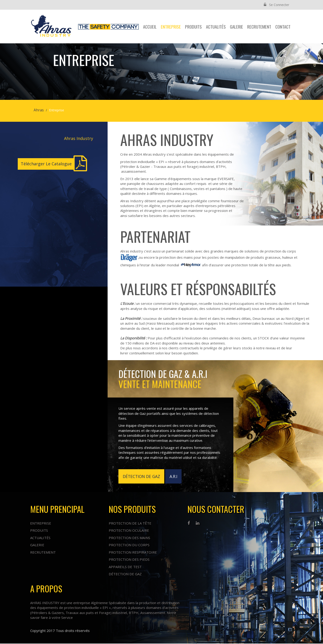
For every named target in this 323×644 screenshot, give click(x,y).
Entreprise (171, 27)
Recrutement (259, 27)
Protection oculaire (129, 531)
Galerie (236, 27)
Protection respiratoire (133, 552)
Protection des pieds (129, 560)
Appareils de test (125, 567)
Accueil (150, 27)
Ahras (39, 110)
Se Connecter (276, 5)
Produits (193, 27)
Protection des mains (129, 538)
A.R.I (175, 476)
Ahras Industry (79, 138)
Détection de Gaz (125, 574)
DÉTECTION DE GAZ (142, 476)
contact (283, 27)
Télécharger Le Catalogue (46, 164)
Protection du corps (129, 545)
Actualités (216, 27)
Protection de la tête (130, 524)
